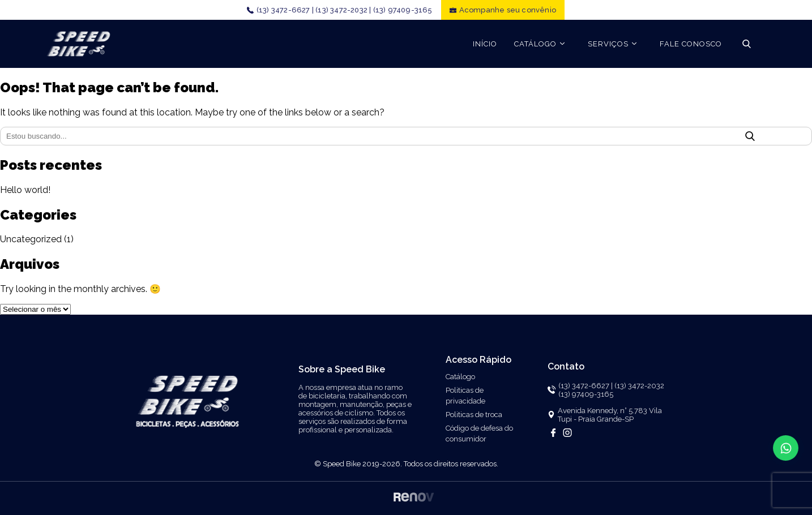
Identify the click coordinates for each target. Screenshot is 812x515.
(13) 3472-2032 (639, 386)
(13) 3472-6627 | (285, 10)
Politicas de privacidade (465, 396)
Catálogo (460, 377)
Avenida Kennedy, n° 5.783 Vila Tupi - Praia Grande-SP (610, 415)
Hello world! (25, 190)
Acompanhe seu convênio (508, 10)
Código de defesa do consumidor (479, 434)
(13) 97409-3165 (403, 10)
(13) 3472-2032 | (343, 10)
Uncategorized (31, 239)
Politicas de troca (474, 415)
